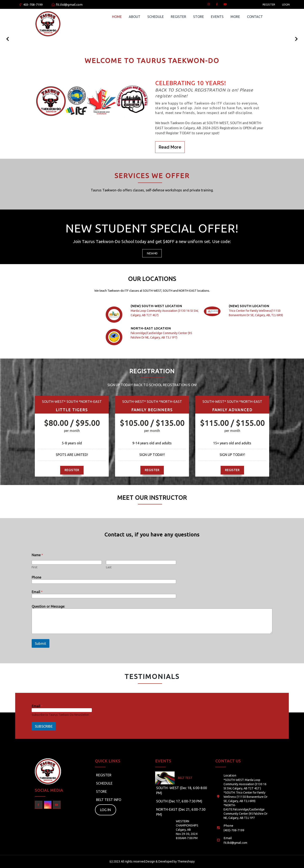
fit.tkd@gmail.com (67, 5)
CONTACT (255, 17)
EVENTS (217, 17)
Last (109, 567)
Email (37, 592)
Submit (41, 643)
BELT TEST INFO (109, 800)
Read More (170, 147)
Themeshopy (186, 861)
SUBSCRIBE (44, 726)
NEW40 (152, 253)
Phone (36, 577)
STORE (199, 17)
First (35, 567)
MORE (235, 17)
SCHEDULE (156, 17)
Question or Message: (48, 606)
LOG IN (105, 810)
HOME (117, 17)
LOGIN (286, 4)
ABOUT (135, 17)
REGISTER (269, 4)
